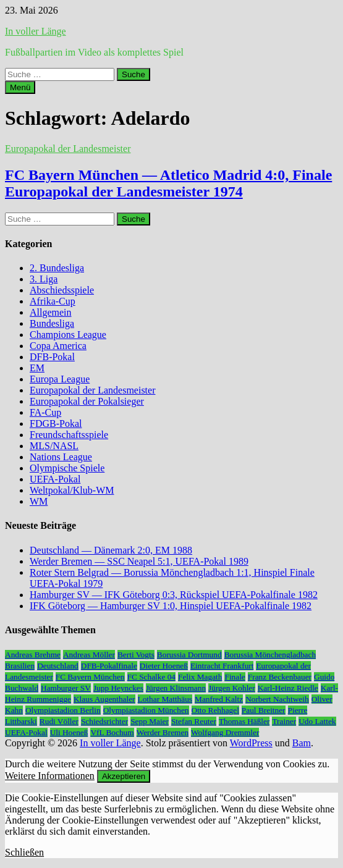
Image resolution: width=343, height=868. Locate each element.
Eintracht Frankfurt (222, 666)
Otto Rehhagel (215, 710)
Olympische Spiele (67, 468)
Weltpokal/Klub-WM (72, 490)
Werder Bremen (163, 732)
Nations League (61, 457)
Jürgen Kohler (232, 688)
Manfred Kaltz (219, 699)
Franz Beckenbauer (280, 677)
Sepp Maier (150, 721)
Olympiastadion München (146, 710)
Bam (302, 743)
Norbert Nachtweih (277, 699)
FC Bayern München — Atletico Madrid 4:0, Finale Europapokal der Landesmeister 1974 (168, 183)
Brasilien (20, 666)
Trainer (284, 721)
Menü (20, 87)
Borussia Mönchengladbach (270, 655)
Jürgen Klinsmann (176, 688)
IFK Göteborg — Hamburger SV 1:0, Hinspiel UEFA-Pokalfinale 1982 (171, 606)
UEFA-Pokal (55, 479)
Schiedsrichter (104, 721)
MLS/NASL (54, 446)
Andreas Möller (89, 655)
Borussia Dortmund (189, 655)
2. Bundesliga (57, 268)
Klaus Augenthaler (104, 699)
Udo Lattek (317, 721)
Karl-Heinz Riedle (288, 688)
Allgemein (51, 312)
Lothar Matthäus (165, 699)
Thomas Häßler (244, 721)
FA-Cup (45, 412)
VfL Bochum (112, 732)
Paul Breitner (264, 710)
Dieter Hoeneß (164, 666)
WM (39, 501)
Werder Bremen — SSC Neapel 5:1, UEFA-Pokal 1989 (139, 561)
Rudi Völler (59, 721)
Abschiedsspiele (62, 290)
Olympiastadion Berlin (63, 710)
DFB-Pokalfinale (109, 666)
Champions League (68, 335)
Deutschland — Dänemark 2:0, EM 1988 (111, 550)
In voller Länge (36, 31)
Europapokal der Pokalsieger (87, 401)
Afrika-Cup (53, 301)
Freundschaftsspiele (69, 435)
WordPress (251, 743)
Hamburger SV (66, 688)
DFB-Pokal (52, 357)
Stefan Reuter (194, 721)
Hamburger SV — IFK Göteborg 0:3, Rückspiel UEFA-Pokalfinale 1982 (174, 595)
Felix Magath (200, 677)
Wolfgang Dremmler (225, 732)
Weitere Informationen (50, 776)
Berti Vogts (136, 655)
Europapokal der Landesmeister (68, 149)
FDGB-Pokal (56, 423)
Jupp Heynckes (118, 688)
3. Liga (44, 279)
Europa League (60, 379)
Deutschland (58, 666)
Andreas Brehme (33, 655)
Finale (235, 677)
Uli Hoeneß (69, 732)
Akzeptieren (124, 776)
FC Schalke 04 (152, 677)
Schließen (24, 852)
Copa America (58, 346)
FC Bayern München (90, 677)
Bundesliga (52, 323)
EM (37, 368)
